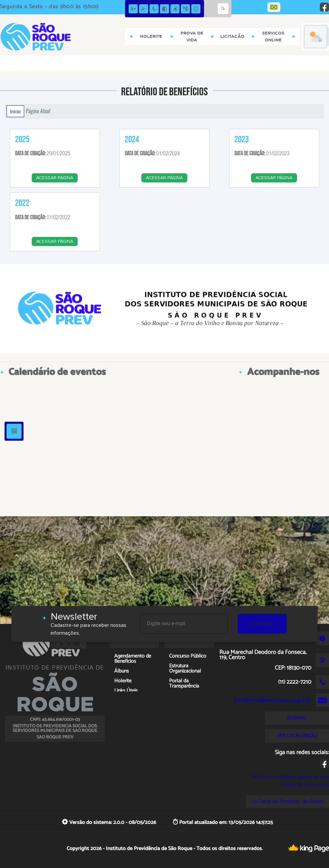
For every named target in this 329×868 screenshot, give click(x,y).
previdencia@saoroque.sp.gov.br (272, 700)
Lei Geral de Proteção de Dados (287, 801)
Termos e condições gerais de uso (289, 777)
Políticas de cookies (306, 785)
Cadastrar (262, 623)
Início (15, 111)
